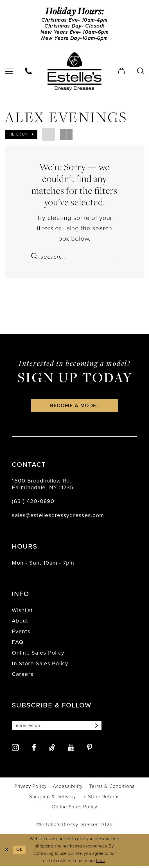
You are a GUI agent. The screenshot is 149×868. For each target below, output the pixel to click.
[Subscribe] (99, 728)
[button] (122, 72)
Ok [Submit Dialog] (20, 852)
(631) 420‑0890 (33, 503)
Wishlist (22, 612)
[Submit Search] (35, 258)
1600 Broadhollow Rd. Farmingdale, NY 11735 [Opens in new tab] (43, 486)
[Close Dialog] (7, 852)
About (20, 623)
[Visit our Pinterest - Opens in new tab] (90, 750)
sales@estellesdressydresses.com (58, 517)
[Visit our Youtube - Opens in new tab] (71, 750)
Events (21, 633)
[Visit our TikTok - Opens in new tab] (52, 750)
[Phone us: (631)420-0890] (29, 72)
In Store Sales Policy (40, 665)
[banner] (74, 72)
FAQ (18, 644)
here (101, 863)
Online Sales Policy (38, 655)
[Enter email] (58, 728)
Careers (23, 676)
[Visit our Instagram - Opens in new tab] (15, 750)
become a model (75, 407)
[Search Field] (74, 258)
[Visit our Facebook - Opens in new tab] (34, 750)
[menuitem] (29, 72)
